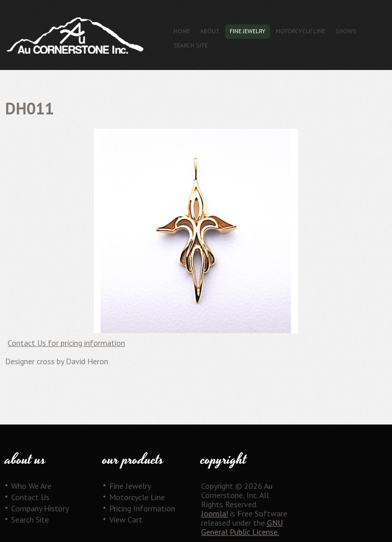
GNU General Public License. (242, 527)
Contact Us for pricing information (66, 343)
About (210, 31)
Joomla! (215, 513)
